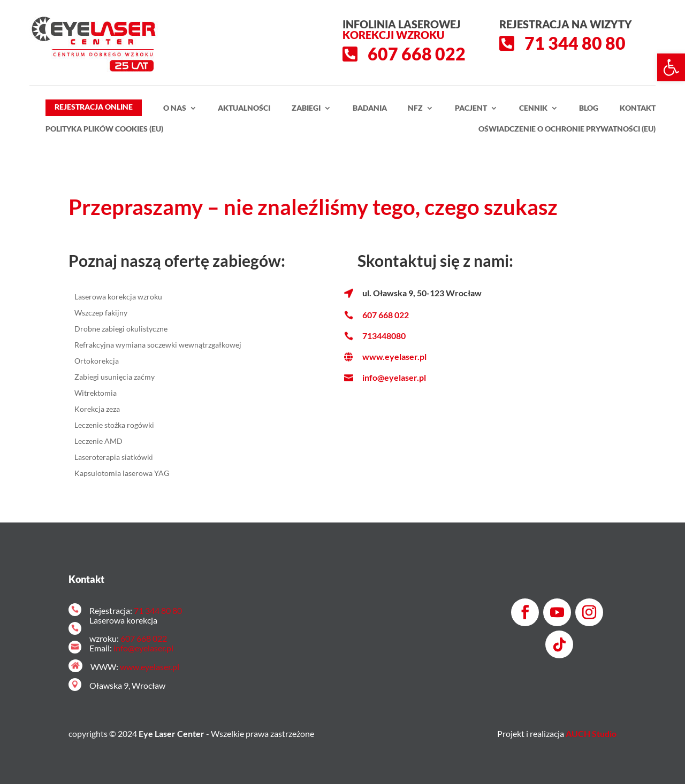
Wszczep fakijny (101, 313)
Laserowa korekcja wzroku (118, 297)
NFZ (415, 108)
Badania (370, 108)
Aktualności (244, 108)
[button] (671, 67)
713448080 (384, 336)
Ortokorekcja (97, 361)
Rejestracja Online (94, 107)
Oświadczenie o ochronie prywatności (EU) (567, 129)
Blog (589, 108)
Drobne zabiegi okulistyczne (121, 329)
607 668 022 (386, 315)
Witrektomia (96, 393)
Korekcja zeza (97, 409)
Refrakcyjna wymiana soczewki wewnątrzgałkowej (158, 345)
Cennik (533, 108)
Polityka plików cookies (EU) (104, 129)
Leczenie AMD (98, 441)
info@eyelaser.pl (394, 377)
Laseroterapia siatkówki (114, 458)
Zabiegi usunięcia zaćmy (115, 377)
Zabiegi (306, 108)
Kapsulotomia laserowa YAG (122, 474)
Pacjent (471, 108)
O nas (175, 108)
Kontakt (638, 108)
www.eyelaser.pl (394, 356)
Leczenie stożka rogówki (114, 425)
